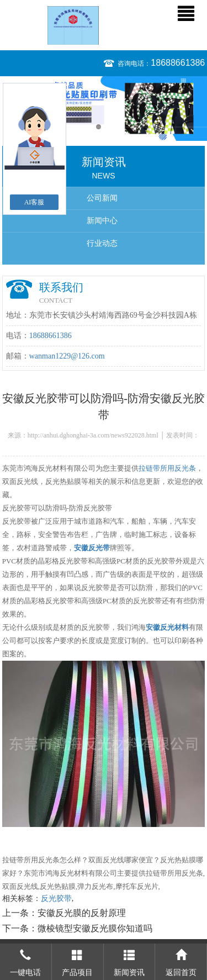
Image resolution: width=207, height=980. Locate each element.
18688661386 (178, 63)
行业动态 (102, 243)
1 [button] (99, 127)
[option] (104, 109)
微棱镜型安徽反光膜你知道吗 (95, 928)
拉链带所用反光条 (167, 468)
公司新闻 (102, 198)
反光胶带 (56, 899)
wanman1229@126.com (67, 356)
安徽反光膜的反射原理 (82, 913)
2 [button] (109, 127)
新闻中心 (102, 221)
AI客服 (34, 202)
